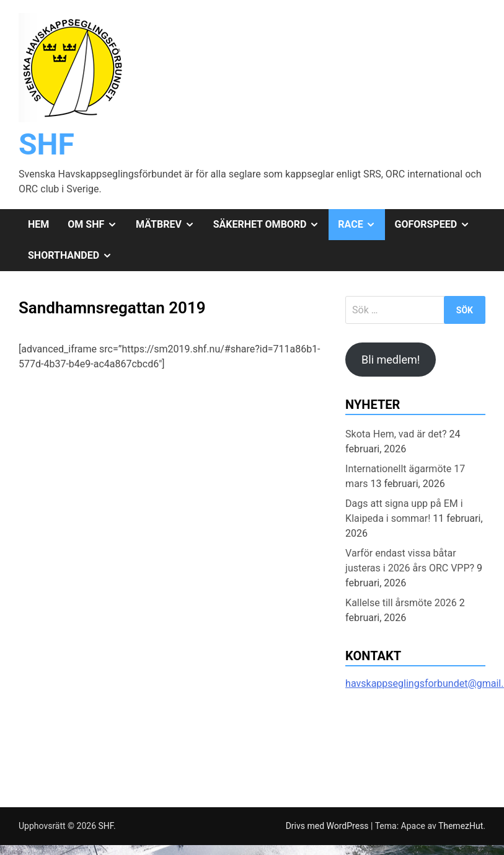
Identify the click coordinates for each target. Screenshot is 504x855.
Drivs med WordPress (328, 826)
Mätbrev (170, 225)
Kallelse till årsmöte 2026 (401, 603)
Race (361, 225)
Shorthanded (75, 256)
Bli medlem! (391, 360)
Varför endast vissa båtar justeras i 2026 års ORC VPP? (410, 561)
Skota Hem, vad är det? (396, 434)
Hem (38, 224)
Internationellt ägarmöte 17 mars (405, 476)
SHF (46, 144)
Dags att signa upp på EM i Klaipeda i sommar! (404, 511)
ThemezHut (461, 826)
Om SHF (97, 225)
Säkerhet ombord (271, 225)
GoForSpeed (436, 225)
